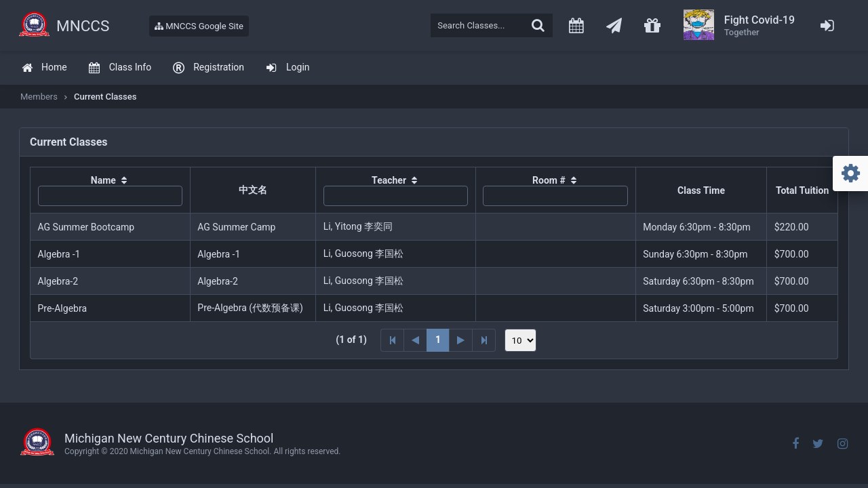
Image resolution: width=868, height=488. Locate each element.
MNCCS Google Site (199, 26)
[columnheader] (111, 190)
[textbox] (492, 25)
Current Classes (105, 97)
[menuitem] (44, 68)
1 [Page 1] (438, 340)
